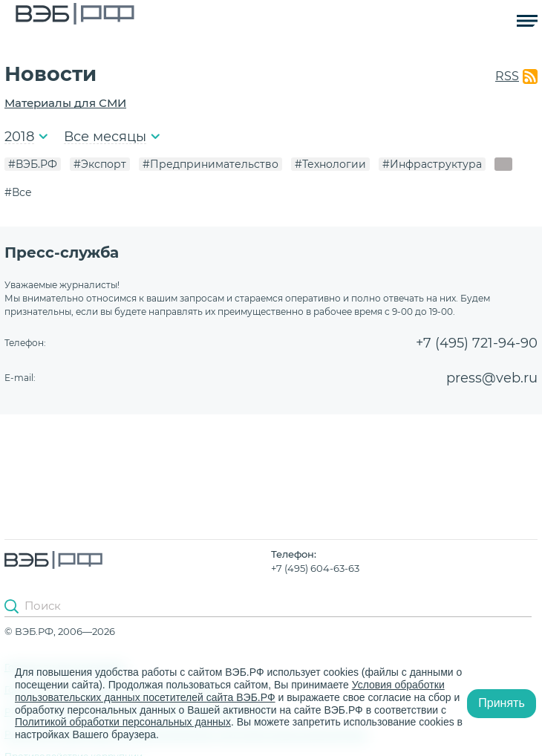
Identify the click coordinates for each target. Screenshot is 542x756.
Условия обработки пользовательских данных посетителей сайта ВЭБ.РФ (230, 691)
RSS (507, 76)
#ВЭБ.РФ (33, 164)
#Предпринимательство (210, 164)
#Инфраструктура (432, 164)
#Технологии (330, 164)
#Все (18, 192)
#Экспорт (100, 164)
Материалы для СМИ (65, 103)
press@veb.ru (492, 378)
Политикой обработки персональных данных (123, 722)
